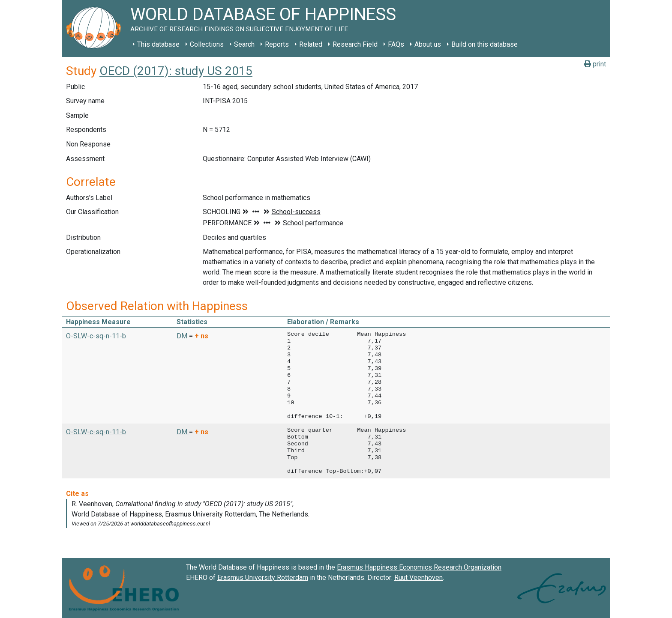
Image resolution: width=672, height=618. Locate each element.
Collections (207, 44)
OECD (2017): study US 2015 (176, 71)
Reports (277, 44)
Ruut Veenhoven (418, 578)
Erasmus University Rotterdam (263, 578)
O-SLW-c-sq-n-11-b (96, 336)
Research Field (355, 44)
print (595, 64)
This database (158, 44)
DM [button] (183, 336)
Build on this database (484, 44)
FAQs (396, 44)
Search (244, 44)
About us (428, 44)
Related (311, 44)
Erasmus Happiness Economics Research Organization (419, 567)
